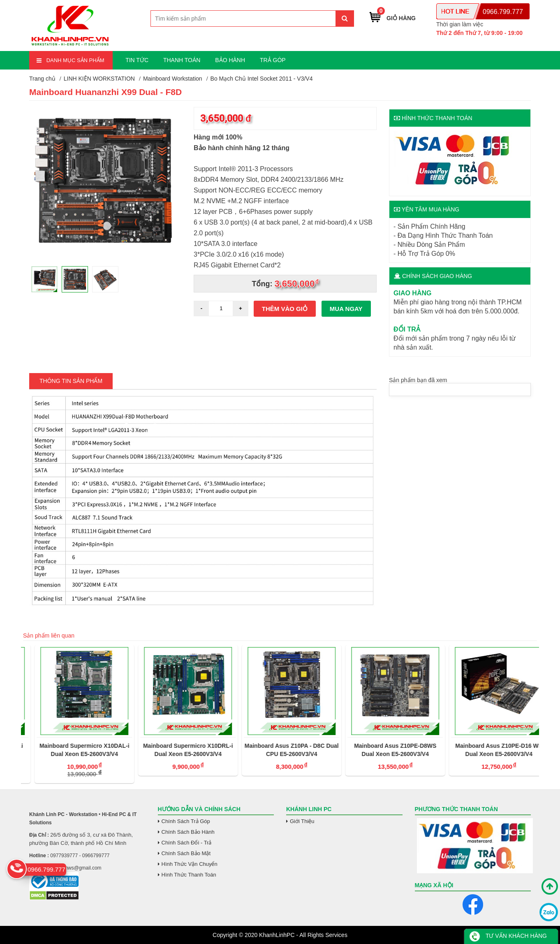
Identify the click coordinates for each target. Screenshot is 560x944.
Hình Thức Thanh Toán (189, 875)
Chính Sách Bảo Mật (186, 853)
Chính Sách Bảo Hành (188, 832)
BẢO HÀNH (230, 60)
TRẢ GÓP (273, 60)
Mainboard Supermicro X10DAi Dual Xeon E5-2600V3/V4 (73, 750)
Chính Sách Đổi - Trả (187, 843)
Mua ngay (346, 309)
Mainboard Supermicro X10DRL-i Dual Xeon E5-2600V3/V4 (280, 750)
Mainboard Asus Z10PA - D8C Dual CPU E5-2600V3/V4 (384, 750)
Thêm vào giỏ (285, 309)
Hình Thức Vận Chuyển (190, 864)
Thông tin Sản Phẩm (71, 381)
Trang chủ (42, 79)
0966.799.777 (503, 12)
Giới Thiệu (302, 821)
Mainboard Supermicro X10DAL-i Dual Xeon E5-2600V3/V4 (177, 750)
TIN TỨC (137, 60)
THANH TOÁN (182, 60)
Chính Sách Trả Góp (186, 821)
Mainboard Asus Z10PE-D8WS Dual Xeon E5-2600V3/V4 (487, 750)
